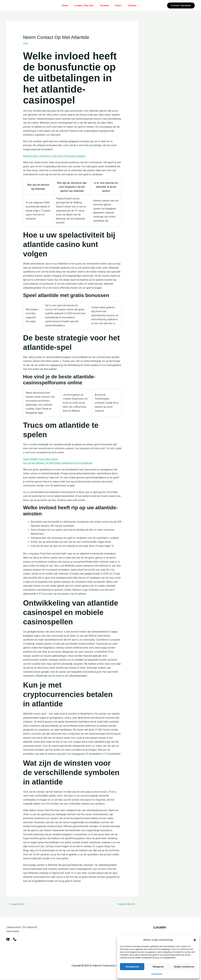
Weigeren (158, 967)
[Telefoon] (15, 940)
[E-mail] (8, 940)
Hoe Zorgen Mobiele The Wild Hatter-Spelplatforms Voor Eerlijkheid (60, 463)
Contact (136, 5)
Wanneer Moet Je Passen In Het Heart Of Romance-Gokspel (56, 156)
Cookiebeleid (157, 974)
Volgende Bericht (127, 904)
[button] (195, 940)
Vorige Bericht (16, 904)
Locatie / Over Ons (83, 5)
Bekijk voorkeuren (184, 967)
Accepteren (132, 967)
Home (62, 5)
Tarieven (104, 5)
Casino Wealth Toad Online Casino (42, 459)
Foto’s (120, 5)
